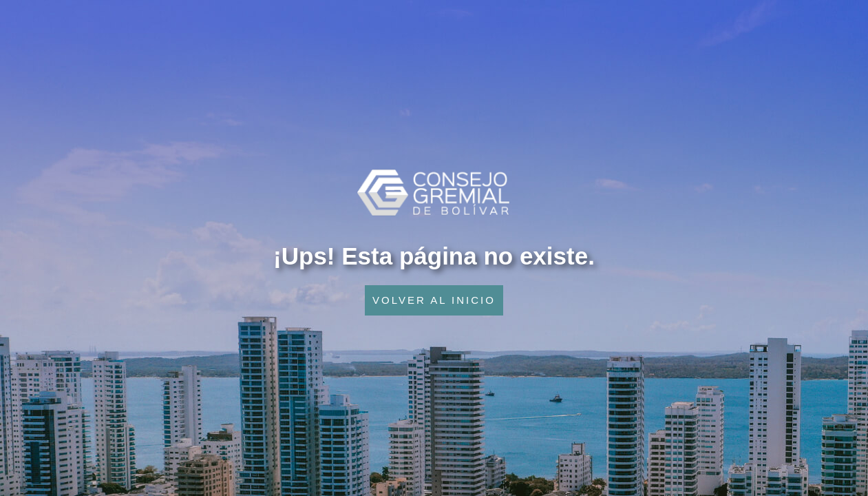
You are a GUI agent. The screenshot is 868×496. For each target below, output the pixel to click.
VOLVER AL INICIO (434, 300)
